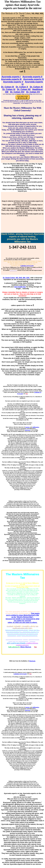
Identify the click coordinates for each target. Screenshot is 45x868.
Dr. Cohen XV (33, 92)
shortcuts (28, 430)
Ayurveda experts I (11, 77)
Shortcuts (32, 661)
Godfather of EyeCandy (27, 266)
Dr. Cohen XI (36, 87)
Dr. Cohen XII (24, 89)
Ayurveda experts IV (34, 79)
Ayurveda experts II (32, 77)
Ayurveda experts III (11, 79)
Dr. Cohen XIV (17, 92)
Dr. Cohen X (22, 87)
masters (27, 427)
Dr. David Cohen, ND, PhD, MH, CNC (16, 278)
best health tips (20, 287)
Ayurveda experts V (13, 82)
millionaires (36, 427)
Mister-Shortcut (26, 647)
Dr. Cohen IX (7, 87)
